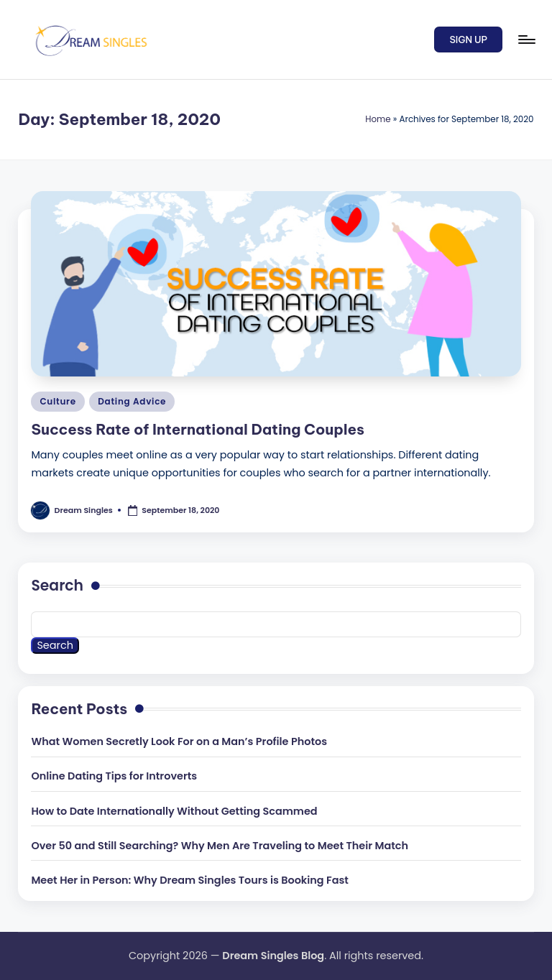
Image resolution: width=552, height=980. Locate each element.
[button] (468, 40)
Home (378, 119)
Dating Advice (132, 401)
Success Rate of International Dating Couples (198, 429)
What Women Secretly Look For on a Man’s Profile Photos (179, 741)
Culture (57, 401)
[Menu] (526, 40)
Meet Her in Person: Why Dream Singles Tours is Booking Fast (189, 880)
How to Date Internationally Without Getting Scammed (174, 811)
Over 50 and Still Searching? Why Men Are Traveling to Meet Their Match (220, 846)
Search (57, 586)
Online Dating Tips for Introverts (114, 776)
